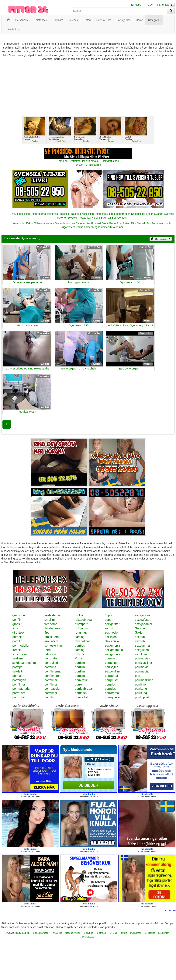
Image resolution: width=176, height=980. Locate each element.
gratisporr (19, 615)
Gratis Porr (116, 223)
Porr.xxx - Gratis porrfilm (88, 165)
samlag (80, 637)
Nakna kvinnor (46, 223)
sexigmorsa (113, 646)
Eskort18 (106, 218)
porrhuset (19, 693)
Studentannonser (65, 223)
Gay (150, 5)
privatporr (81, 624)
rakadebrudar (84, 620)
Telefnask (101, 933)
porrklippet (142, 697)
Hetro (138, 5)
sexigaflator (143, 620)
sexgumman (143, 646)
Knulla (167, 223)
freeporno (51, 624)
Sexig (139, 633)
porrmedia (142, 671)
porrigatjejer (52, 689)
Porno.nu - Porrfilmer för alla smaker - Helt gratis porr (88, 161)
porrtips (80, 646)
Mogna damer (100, 227)
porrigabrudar (22, 689)
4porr (48, 633)
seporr (109, 620)
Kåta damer (116, 227)
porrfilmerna (52, 671)
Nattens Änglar (72, 933)
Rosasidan (85, 218)
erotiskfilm (51, 641)
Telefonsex (53, 214)
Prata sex (75, 214)
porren (79, 684)
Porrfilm (80, 658)
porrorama (112, 693)
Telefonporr (117, 214)
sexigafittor (112, 624)
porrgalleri (51, 663)
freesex (17, 650)
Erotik (105, 223)
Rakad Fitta (129, 223)
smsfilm (50, 620)
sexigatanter (113, 654)
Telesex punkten (40, 933)
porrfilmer (51, 680)
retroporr (50, 654)
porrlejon (18, 637)
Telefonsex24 (102, 214)
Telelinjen (24, 214)
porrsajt (17, 676)
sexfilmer (141, 654)
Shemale (164, 5)
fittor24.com (22, 933)
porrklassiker (144, 663)
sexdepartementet (25, 663)
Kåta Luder (19, 223)
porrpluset (112, 680)
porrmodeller (21, 646)
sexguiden (142, 650)
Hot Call (113, 933)
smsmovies (20, 654)
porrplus (110, 684)
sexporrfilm (112, 671)
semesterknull (54, 646)
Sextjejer (73, 218)
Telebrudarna (38, 214)
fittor (15, 628)
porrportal (111, 676)
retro (48, 650)
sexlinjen (111, 637)
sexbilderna (52, 615)
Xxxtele (123, 933)
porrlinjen (141, 684)
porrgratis (51, 658)
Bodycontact (119, 218)
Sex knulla (112, 641)
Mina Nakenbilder (135, 214)
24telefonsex (53, 628)
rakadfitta (81, 654)
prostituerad (52, 637)
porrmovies (142, 658)
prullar (79, 615)
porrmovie (142, 667)
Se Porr (140, 628)
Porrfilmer (157, 223)
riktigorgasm (83, 628)
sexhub (140, 637)
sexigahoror (143, 615)
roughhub (81, 633)
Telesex (64, 214)
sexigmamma (114, 650)
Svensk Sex (144, 223)
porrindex (81, 693)
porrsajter (111, 663)
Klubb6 (96, 218)
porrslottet (81, 697)
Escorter (81, 223)
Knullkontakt (94, 223)
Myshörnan (136, 933)
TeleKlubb (88, 933)
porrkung (141, 689)
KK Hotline (150, 933)
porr (138, 676)
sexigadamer (144, 624)
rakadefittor (82, 641)
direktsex (19, 633)
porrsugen (19, 680)
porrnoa (110, 658)
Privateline (57, 933)
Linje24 (14, 214)
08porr (109, 615)
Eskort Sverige (155, 214)
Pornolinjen (88, 937)
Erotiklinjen (164, 933)
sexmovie (111, 633)
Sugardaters (68, 227)
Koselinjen (88, 214)
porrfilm (17, 620)
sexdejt (17, 671)
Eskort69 (31, 223)
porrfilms (50, 667)
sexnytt (110, 628)
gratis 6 (17, 624)
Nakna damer (84, 227)
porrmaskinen (144, 680)
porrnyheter (113, 697)
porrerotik (81, 680)
